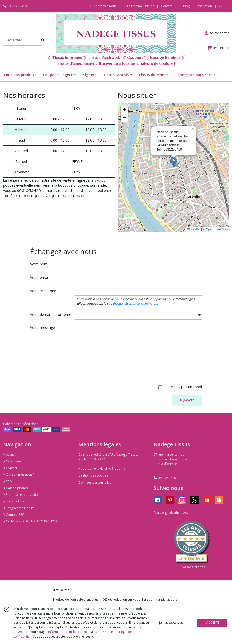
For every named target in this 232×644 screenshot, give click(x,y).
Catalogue (12, 461)
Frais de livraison (17, 501)
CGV (8, 481)
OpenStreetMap (217, 229)
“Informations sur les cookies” (69, 632)
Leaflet (194, 229)
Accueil (10, 455)
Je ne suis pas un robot (183, 387)
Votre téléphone (43, 291)
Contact (167, 6)
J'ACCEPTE (212, 623)
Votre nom (39, 264)
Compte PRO (14, 515)
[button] (174, 162)
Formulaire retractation (21, 495)
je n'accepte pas (171, 623)
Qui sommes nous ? (19, 475)
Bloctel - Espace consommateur (136, 304)
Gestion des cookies (93, 475)
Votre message (42, 327)
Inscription (204, 6)
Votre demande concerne (51, 315)
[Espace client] (217, 33)
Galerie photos (15, 488)
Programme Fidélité (19, 508)
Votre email (39, 277)
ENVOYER (187, 400)
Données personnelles (95, 483)
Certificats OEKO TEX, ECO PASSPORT (31, 521)
